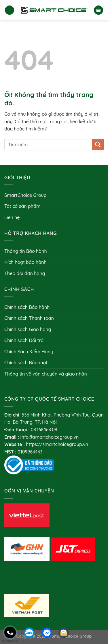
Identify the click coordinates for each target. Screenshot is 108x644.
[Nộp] (98, 144)
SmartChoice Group (25, 195)
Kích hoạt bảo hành (25, 262)
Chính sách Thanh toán (29, 318)
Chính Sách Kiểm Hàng (29, 352)
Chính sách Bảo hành (27, 307)
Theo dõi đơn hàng (25, 273)
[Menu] (10, 10)
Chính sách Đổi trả (24, 340)
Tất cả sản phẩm (22, 206)
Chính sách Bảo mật (26, 363)
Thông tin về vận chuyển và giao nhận (46, 374)
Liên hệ (12, 217)
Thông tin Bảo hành (26, 251)
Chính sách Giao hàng (28, 329)
